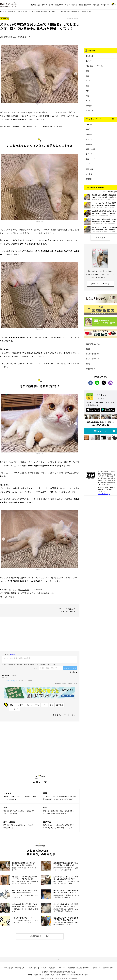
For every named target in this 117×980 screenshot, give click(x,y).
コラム (44, 705)
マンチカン (14, 709)
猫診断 (88, 364)
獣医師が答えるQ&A (93, 344)
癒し (27, 12)
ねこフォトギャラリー (93, 359)
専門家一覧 (96, 968)
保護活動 (89, 179)
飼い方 (88, 129)
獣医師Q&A (88, 5)
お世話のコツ (59, 5)
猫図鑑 (81, 5)
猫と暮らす (90, 56)
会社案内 (45, 972)
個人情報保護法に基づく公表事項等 (63, 972)
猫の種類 (60, 705)
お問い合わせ (108, 968)
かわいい (89, 134)
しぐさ (88, 164)
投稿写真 (74, 5)
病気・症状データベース (94, 66)
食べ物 (51, 5)
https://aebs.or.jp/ (104, 494)
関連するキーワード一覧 (63, 715)
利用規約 (52, 968)
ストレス (89, 139)
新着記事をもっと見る (40, 936)
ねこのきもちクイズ (93, 354)
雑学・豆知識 (90, 149)
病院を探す (96, 5)
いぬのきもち (32, 968)
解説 (87, 96)
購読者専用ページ (92, 369)
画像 (52, 705)
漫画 (87, 76)
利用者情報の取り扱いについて (79, 968)
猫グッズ (89, 154)
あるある (89, 144)
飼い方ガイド (105, 5)
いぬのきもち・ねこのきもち (14, 968)
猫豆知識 (33, 5)
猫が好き (10, 12)
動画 (87, 86)
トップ (2, 12)
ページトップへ (58, 960)
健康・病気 (90, 169)
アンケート (90, 111)
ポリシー (62, 968)
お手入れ (89, 124)
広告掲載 (43, 968)
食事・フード (90, 159)
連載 (39, 5)
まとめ (88, 101)
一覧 (112, 119)
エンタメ (67, 5)
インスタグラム (33, 705)
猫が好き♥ (89, 61)
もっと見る (100, 237)
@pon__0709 (40, 104)
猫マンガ (45, 5)
